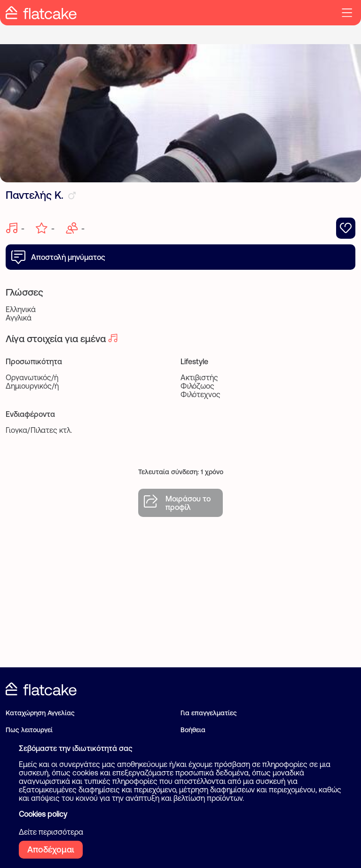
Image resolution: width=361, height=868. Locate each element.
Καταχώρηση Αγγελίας (40, 713)
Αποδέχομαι (51, 849)
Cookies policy (43, 814)
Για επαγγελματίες (209, 713)
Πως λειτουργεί (29, 730)
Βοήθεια (193, 730)
